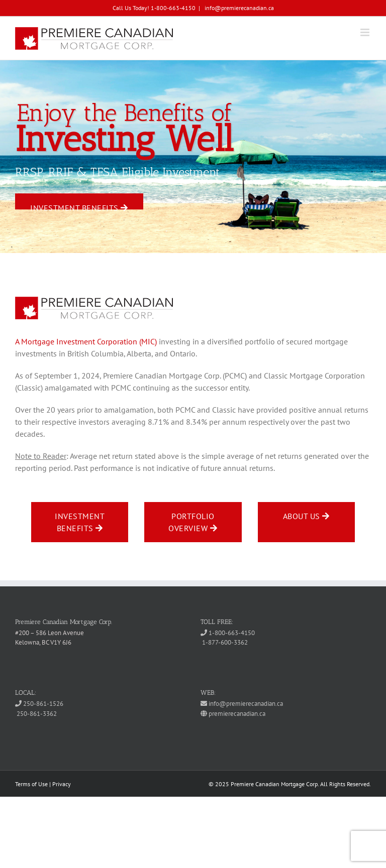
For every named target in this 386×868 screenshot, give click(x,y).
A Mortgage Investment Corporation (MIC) (86, 341)
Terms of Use (31, 784)
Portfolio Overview (193, 522)
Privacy (62, 784)
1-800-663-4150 (228, 633)
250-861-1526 (39, 704)
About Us (306, 516)
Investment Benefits (79, 207)
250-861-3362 (36, 714)
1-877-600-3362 (224, 642)
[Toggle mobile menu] (366, 32)
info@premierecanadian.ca (238, 8)
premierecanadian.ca (233, 714)
